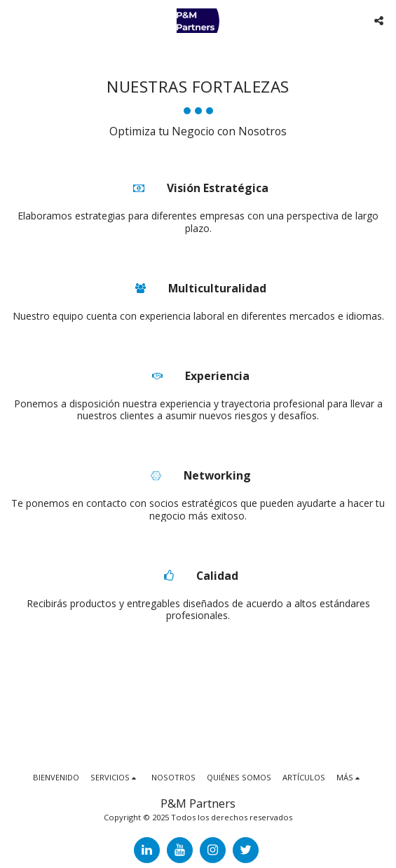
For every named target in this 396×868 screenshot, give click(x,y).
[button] (15, 20)
